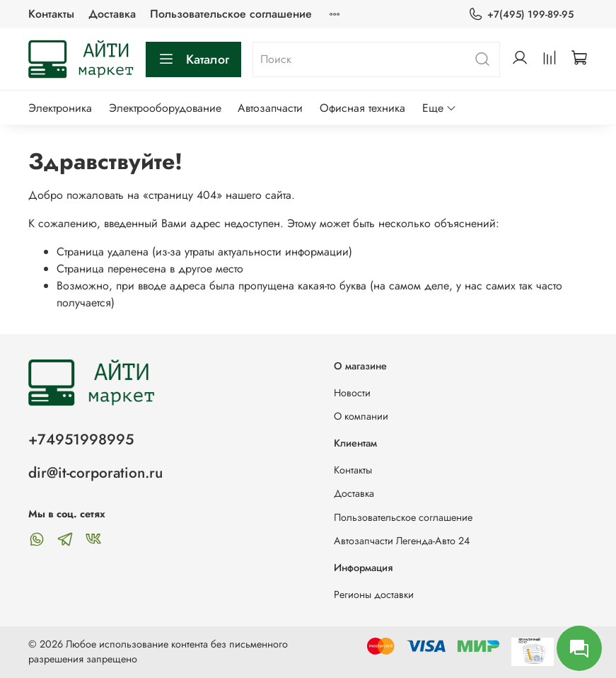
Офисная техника (362, 108)
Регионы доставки (374, 594)
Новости (352, 393)
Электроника (60, 108)
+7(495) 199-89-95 (521, 15)
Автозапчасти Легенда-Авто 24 (402, 541)
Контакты (51, 14)
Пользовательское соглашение (231, 14)
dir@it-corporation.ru (95, 473)
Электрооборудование (165, 108)
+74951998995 (81, 439)
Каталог (193, 59)
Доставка (112, 14)
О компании (361, 416)
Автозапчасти (270, 108)
